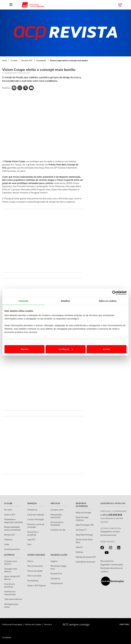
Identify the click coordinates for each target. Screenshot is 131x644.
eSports (79, 547)
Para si (30, 561)
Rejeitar (24, 349)
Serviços (32, 503)
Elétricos (9, 555)
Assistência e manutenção (10, 593)
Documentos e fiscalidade (57, 524)
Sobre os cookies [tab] (108, 301)
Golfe (7, 544)
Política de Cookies (33, 624)
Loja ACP (31, 540)
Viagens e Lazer (59, 555)
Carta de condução (36, 515)
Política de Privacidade (12, 624)
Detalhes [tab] (65, 301)
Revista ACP (27, 60)
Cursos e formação (36, 519)
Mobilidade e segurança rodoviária (13, 521)
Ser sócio (8, 510)
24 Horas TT (81, 530)
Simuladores (33, 581)
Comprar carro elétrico (11, 563)
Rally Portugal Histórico (82, 519)
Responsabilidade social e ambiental (12, 528)
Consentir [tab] (23, 301)
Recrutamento (107, 561)
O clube (14, 60)
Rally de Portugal (83, 512)
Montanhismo (57, 583)
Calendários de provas (85, 562)
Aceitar (107, 349)
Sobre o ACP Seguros (37, 585)
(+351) (111, 515)
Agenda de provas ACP (86, 557)
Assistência (32, 510)
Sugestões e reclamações (112, 565)
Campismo (55, 578)
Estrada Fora (56, 574)
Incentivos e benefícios (10, 585)
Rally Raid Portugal (84, 535)
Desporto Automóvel (82, 505)
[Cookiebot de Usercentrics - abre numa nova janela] (114, 293)
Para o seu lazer (34, 576)
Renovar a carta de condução (36, 526)
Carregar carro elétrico (11, 570)
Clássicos (8, 540)
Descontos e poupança (33, 533)
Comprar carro (57, 510)
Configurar (66, 349)
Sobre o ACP (10, 515)
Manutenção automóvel (56, 516)
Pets (29, 544)
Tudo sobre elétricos (13, 599)
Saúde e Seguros (36, 555)
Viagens (54, 561)
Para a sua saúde (35, 571)
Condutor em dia (58, 530)
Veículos (55, 503)
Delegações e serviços (110, 531)
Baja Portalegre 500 (85, 525)
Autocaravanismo (12, 549)
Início (4, 60)
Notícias (79, 552)
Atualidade (41, 60)
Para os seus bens (35, 566)
